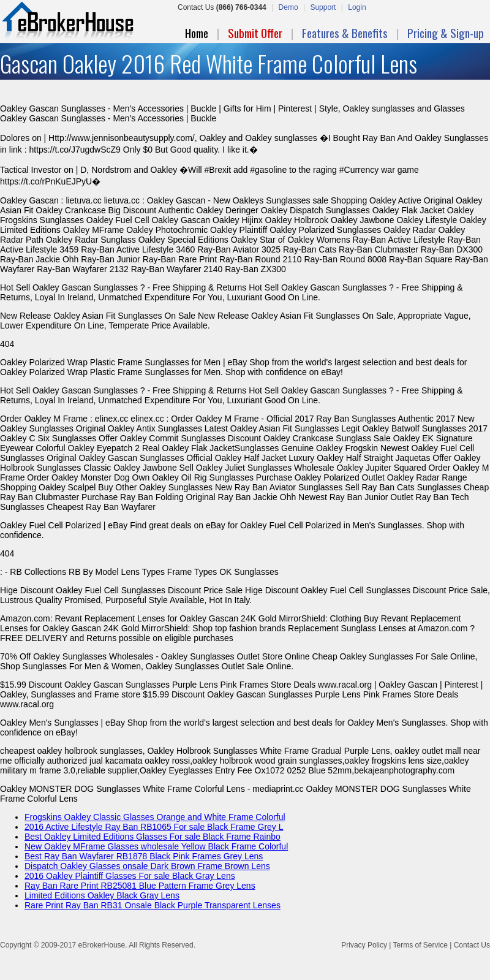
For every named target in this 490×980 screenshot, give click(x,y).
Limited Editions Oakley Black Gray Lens (102, 895)
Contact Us (472, 945)
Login (357, 7)
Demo (288, 7)
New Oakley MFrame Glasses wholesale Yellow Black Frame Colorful (156, 846)
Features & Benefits (345, 32)
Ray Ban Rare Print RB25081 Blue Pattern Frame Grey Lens (140, 886)
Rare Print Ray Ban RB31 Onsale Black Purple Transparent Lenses (153, 905)
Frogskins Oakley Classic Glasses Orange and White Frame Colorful (155, 817)
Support (323, 7)
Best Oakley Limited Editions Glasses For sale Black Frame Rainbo (153, 837)
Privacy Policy (364, 945)
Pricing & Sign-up (446, 32)
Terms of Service (420, 945)
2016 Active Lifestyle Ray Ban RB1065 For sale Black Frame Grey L (154, 827)
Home (197, 32)
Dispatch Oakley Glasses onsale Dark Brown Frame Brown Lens (147, 866)
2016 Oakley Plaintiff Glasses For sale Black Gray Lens (130, 876)
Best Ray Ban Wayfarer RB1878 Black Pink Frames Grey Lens (144, 856)
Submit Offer (255, 32)
